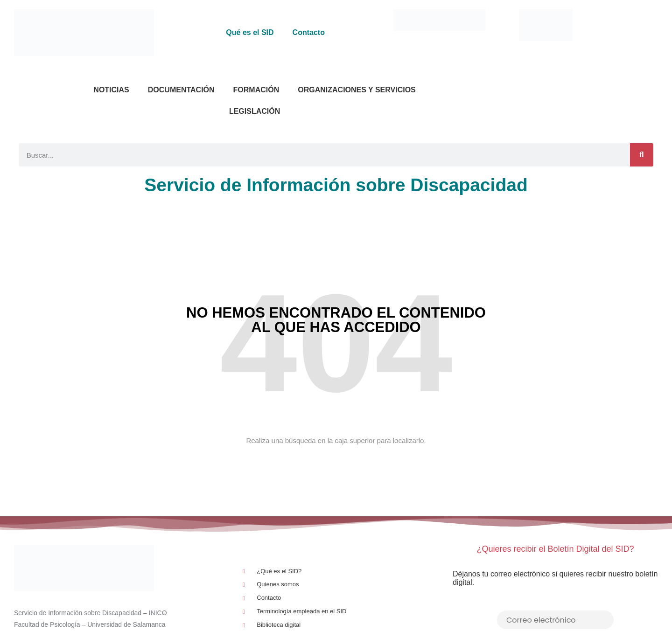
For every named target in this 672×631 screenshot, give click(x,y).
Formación (256, 90)
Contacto (309, 32)
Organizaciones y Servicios (357, 90)
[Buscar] (642, 155)
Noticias (111, 90)
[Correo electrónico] (555, 620)
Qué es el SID (250, 32)
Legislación (255, 111)
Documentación (181, 90)
